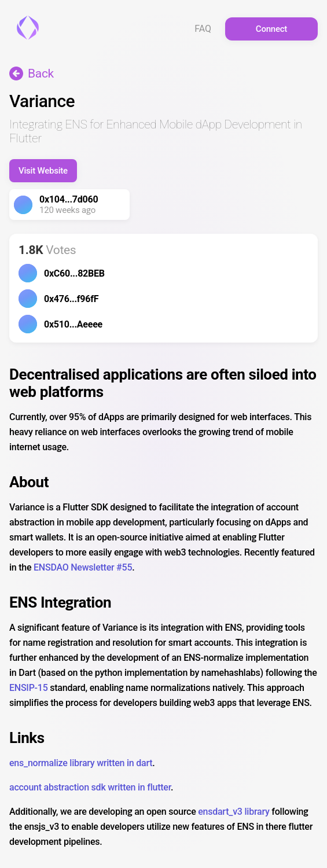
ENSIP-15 (29, 688)
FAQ (203, 29)
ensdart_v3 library (234, 812)
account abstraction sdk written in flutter (90, 787)
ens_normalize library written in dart (81, 763)
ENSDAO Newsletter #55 (83, 567)
